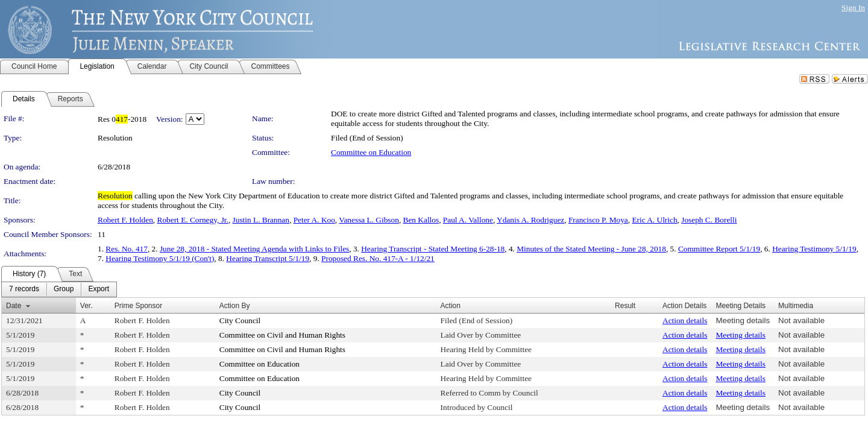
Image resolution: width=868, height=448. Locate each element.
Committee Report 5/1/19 (719, 249)
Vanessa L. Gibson (369, 220)
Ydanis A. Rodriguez (530, 220)
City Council (240, 320)
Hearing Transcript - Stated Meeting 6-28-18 (433, 249)
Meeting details (743, 320)
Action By (235, 306)
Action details (685, 320)
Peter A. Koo (314, 220)
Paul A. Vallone (468, 220)
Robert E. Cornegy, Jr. (193, 220)
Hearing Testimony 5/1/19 (814, 249)
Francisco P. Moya (598, 220)
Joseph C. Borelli (709, 220)
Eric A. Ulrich (654, 220)
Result (625, 306)
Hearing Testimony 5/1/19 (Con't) (160, 258)
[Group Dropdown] (64, 289)
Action (451, 306)
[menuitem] (24, 289)
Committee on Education (371, 152)
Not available (801, 320)
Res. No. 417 (127, 249)
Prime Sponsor (138, 306)
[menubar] (59, 289)
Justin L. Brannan (261, 220)
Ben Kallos (421, 220)
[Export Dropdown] (99, 289)
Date (14, 306)
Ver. (86, 306)
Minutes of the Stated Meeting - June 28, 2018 (591, 249)
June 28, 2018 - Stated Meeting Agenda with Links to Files (254, 249)
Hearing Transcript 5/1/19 (268, 258)
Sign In (853, 8)
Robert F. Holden (125, 220)
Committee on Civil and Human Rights (282, 335)
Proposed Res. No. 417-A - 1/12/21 (378, 258)
